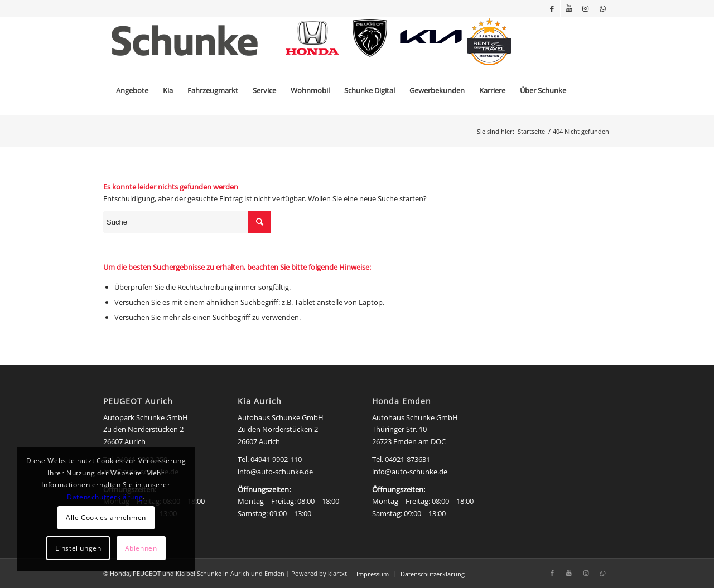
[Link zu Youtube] (569, 8)
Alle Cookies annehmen (106, 517)
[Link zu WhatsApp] (602, 8)
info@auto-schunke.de (275, 472)
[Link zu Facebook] (552, 8)
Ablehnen (141, 548)
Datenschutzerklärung (105, 497)
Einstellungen (78, 548)
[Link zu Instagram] (585, 8)
